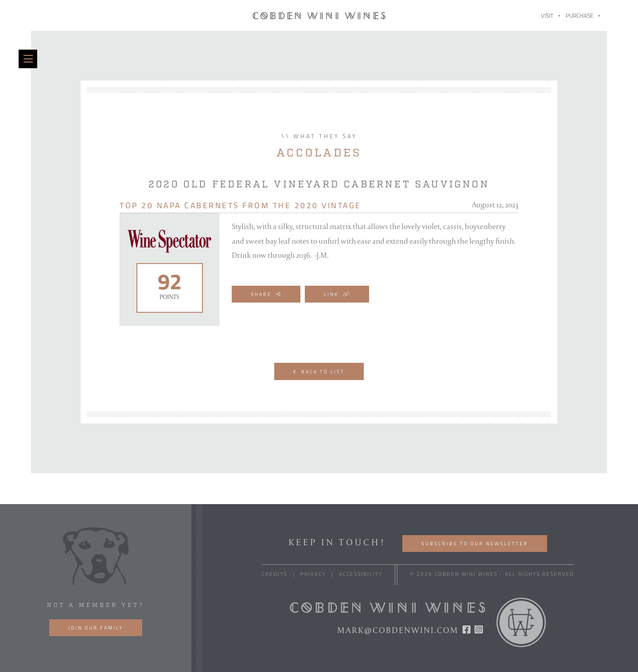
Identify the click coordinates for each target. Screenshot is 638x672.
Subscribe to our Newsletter (475, 544)
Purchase (580, 16)
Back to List (319, 372)
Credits (274, 575)
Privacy (313, 575)
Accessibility (361, 575)
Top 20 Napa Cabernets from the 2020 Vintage (241, 206)
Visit (547, 16)
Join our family (96, 628)
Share (266, 295)
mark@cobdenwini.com (398, 630)
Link (337, 295)
